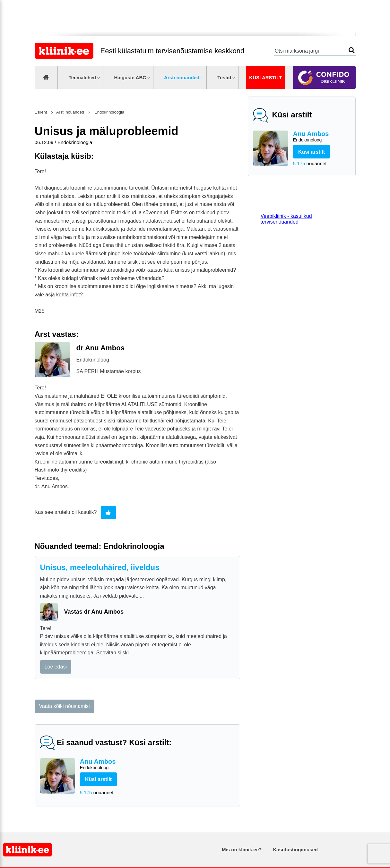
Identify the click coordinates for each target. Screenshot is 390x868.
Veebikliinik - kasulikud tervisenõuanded (286, 219)
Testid (224, 77)
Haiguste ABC (130, 77)
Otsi (352, 50)
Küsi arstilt (265, 77)
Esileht (41, 112)
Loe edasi (56, 667)
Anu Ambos (322, 137)
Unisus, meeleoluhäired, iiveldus (100, 567)
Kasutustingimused (295, 850)
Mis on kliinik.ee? (242, 850)
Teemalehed (82, 77)
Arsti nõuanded (182, 77)
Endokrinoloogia (109, 112)
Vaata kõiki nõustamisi (65, 706)
